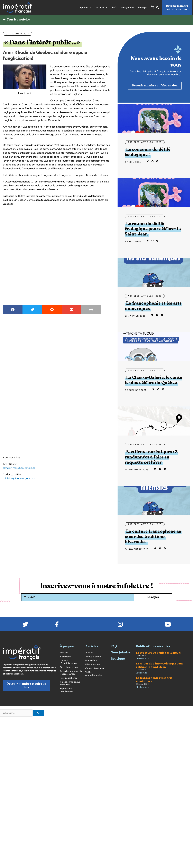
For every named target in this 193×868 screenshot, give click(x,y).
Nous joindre (121, 653)
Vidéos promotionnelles (94, 674)
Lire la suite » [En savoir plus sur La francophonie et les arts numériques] (142, 687)
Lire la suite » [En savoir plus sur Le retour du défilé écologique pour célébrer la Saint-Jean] (142, 673)
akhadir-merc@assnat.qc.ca (19, 468)
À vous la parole (93, 657)
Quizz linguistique (69, 667)
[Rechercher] (38, 713)
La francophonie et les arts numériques (153, 306)
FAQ (114, 646)
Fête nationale (93, 664)
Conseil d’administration (68, 662)
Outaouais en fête (95, 668)
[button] (86, 7)
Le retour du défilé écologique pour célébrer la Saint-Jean (153, 229)
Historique (65, 657)
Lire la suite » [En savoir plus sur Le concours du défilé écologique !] (142, 659)
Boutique (118, 659)
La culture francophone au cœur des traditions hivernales (153, 537)
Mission (64, 653)
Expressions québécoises (66, 690)
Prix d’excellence (69, 678)
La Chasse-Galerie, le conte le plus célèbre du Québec (153, 380)
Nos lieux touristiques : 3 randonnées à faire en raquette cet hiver (151, 457)
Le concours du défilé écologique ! (148, 152)
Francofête (91, 660)
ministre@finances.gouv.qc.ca (20, 478)
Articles (134, 142)
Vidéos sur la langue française (70, 683)
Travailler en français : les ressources (71, 672)
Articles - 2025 (151, 142)
